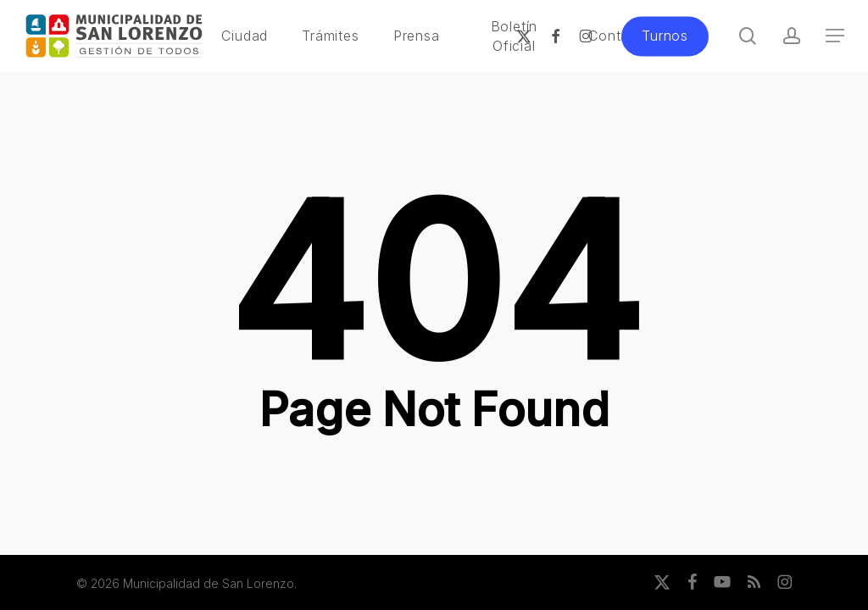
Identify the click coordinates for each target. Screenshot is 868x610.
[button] (835, 36)
